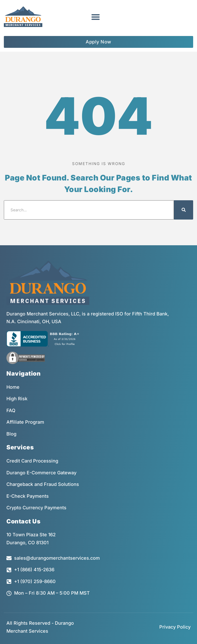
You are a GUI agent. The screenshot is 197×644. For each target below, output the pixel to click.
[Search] (184, 210)
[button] (96, 17)
